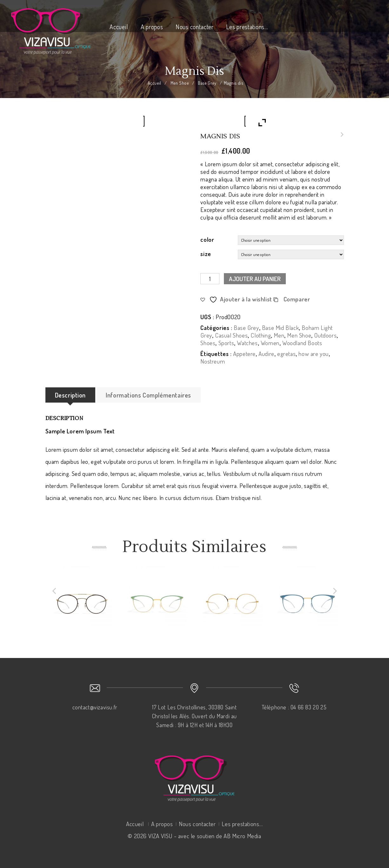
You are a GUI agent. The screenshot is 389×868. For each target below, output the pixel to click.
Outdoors (325, 335)
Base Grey (207, 83)
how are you (314, 354)
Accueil (119, 27)
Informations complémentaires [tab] (148, 395)
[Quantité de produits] (210, 279)
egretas (286, 354)
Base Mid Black (280, 328)
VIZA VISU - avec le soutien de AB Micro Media (205, 836)
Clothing (261, 335)
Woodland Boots (302, 343)
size (206, 254)
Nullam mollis (340, 138)
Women (270, 343)
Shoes (208, 343)
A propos (152, 27)
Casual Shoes (231, 335)
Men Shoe (180, 83)
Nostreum (213, 361)
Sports (226, 343)
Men (279, 335)
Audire (266, 354)
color (207, 239)
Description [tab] (70, 395)
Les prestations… (247, 27)
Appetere (244, 354)
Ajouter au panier (255, 279)
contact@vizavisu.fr (95, 707)
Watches (247, 343)
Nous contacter (195, 27)
